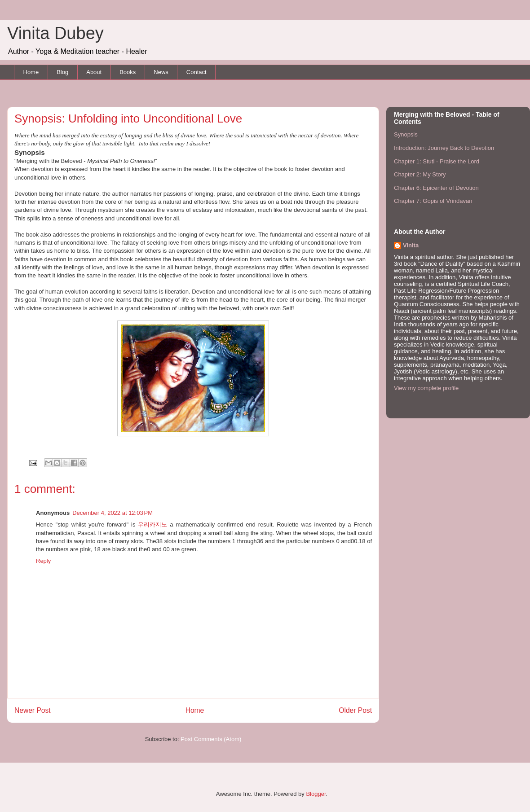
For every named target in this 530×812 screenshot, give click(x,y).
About (94, 72)
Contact (197, 72)
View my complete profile (426, 388)
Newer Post (33, 710)
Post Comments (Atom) (211, 739)
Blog (62, 72)
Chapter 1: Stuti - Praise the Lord (437, 161)
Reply (43, 561)
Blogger (316, 794)
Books (128, 72)
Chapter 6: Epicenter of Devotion (436, 188)
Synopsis (406, 134)
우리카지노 (152, 525)
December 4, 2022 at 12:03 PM (113, 513)
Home (31, 72)
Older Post (355, 710)
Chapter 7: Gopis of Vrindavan (433, 201)
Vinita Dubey (55, 33)
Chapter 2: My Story (420, 174)
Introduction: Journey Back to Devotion (444, 148)
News (161, 72)
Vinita (411, 245)
